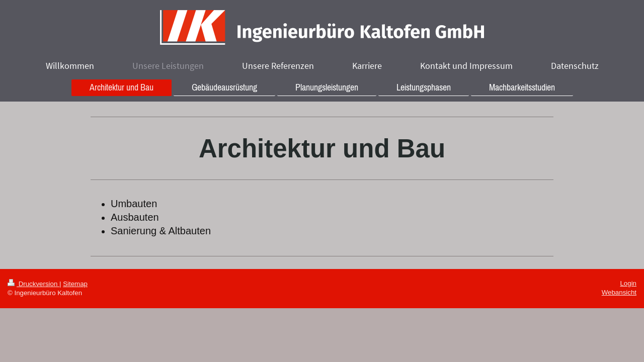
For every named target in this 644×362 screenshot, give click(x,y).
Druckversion (33, 284)
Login (628, 283)
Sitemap (75, 284)
